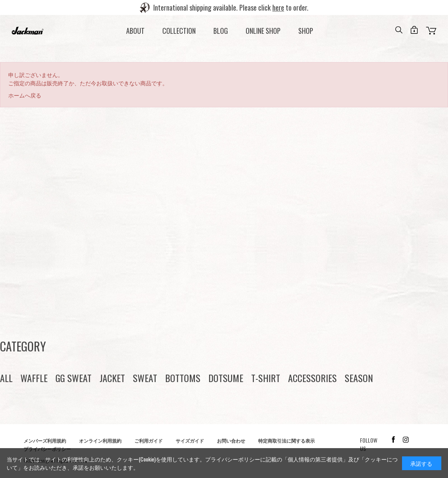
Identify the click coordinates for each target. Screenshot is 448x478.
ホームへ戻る (25, 95)
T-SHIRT (266, 378)
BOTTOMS (183, 378)
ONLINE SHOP (263, 31)
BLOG (221, 31)
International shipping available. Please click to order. (231, 7)
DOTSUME (226, 378)
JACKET (112, 378)
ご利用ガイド (149, 440)
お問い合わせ (231, 440)
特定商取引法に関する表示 (286, 440)
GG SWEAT (73, 378)
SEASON (359, 378)
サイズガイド (190, 440)
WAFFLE (34, 378)
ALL (6, 378)
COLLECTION (179, 31)
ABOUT (135, 31)
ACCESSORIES (312, 378)
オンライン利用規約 (100, 440)
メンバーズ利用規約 (45, 440)
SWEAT (145, 378)
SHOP (306, 31)
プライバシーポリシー (233, 459)
